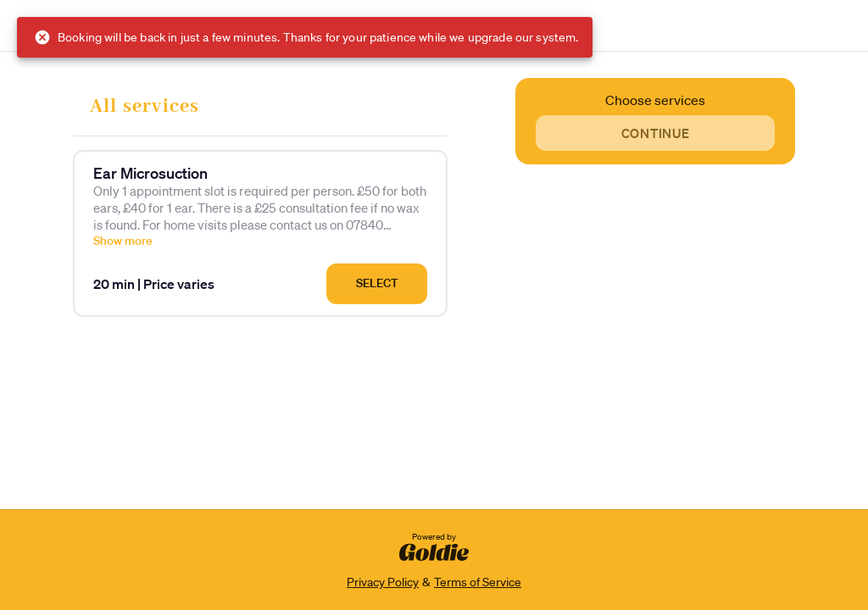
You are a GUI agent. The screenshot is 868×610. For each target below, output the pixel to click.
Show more (123, 241)
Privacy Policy (383, 582)
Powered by (434, 546)
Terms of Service (478, 582)
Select (377, 283)
